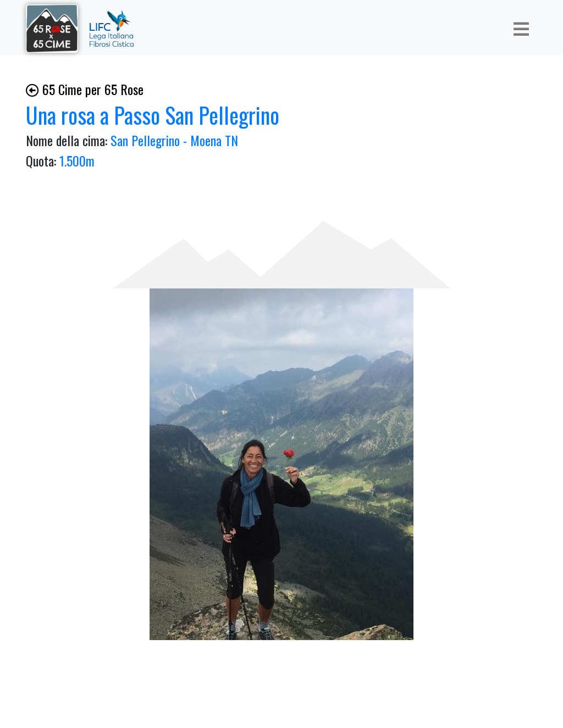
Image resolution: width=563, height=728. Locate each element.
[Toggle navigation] (521, 29)
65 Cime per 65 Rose (85, 89)
